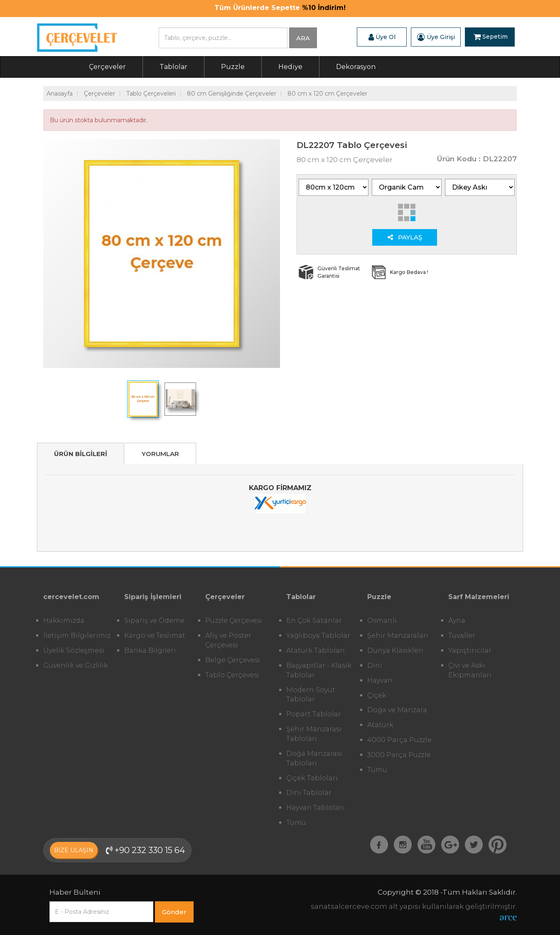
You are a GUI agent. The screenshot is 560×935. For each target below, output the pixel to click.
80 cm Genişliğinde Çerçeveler (232, 94)
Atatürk (380, 725)
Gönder (174, 912)
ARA (303, 38)
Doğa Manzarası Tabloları (314, 758)
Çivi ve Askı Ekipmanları (470, 670)
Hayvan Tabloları (315, 808)
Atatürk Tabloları (316, 650)
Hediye (290, 67)
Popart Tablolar (314, 714)
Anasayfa (60, 94)
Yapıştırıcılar (470, 650)
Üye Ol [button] (382, 37)
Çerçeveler (107, 67)
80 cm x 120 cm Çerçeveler (327, 94)
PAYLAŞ (405, 237)
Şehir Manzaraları (398, 635)
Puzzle (233, 67)
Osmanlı (382, 620)
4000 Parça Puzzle (399, 740)
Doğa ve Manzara (397, 710)
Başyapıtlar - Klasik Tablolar (319, 670)
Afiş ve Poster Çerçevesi (228, 640)
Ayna (457, 620)
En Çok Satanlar (314, 620)
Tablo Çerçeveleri (151, 94)
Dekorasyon (356, 67)
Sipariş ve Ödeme (154, 620)
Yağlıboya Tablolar (318, 635)
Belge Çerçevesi (233, 660)
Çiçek (377, 695)
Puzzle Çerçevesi (234, 620)
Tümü (296, 823)
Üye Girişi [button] (436, 37)
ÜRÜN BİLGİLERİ (81, 454)
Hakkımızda (64, 620)
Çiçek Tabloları (312, 778)
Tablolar (173, 67)
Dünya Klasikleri (395, 650)
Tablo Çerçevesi (232, 675)
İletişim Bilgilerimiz (77, 635)
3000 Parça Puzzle (399, 755)
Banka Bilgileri (150, 650)
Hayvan (380, 680)
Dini (375, 665)
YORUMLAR (160, 454)
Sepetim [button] (491, 37)
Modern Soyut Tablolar (311, 695)
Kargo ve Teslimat (155, 635)
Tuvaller (462, 635)
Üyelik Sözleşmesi (74, 650)
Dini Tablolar (309, 793)
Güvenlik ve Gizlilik (76, 665)
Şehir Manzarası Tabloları (314, 734)
